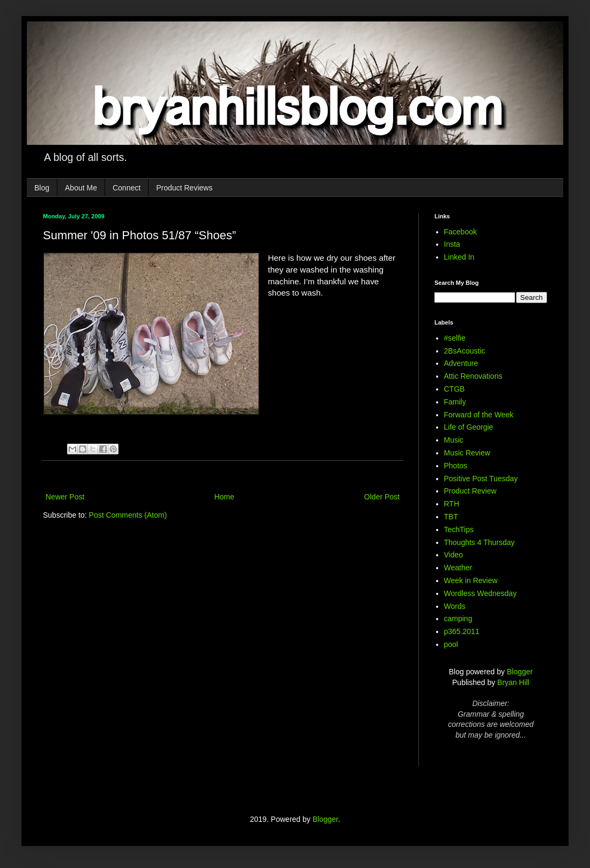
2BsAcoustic (465, 351)
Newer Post (65, 497)
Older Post (382, 497)
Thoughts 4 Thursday (480, 542)
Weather (458, 568)
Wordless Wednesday (481, 593)
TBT (451, 517)
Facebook (460, 232)
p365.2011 (462, 631)
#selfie (455, 338)
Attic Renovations (473, 376)
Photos (456, 466)
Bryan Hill (513, 682)
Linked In (459, 257)
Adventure (461, 363)
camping (458, 619)
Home (224, 497)
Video (454, 555)
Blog (42, 188)
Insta (452, 244)
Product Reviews (184, 188)
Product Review (470, 491)
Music (454, 440)
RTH (452, 504)
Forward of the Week (479, 415)
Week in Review (471, 580)
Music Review (467, 453)
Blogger (520, 672)
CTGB (455, 389)
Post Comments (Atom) (128, 515)
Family (455, 402)
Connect (127, 188)
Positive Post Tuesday (481, 479)
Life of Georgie (469, 427)
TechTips (459, 529)
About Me (81, 188)
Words (455, 606)
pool (451, 644)
